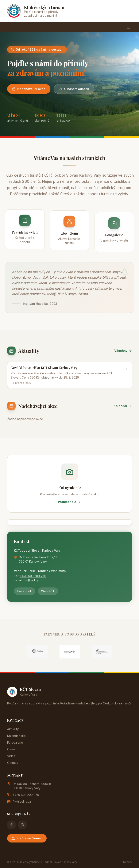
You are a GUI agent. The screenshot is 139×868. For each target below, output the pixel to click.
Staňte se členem (27, 838)
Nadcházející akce (29, 89)
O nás (11, 749)
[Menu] (128, 27)
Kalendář (123, 406)
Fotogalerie (15, 742)
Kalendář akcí (17, 736)
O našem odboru (74, 89)
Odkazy (13, 763)
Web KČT (48, 591)
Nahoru (126, 862)
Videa (11, 756)
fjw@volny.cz (33, 580)
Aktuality (13, 729)
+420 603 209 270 (33, 576)
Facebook (25, 591)
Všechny (123, 351)
